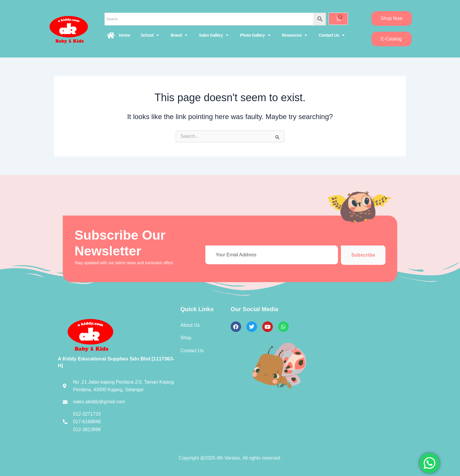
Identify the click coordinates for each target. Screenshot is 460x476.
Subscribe (363, 255)
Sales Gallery (214, 35)
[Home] (111, 35)
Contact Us (332, 35)
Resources (295, 35)
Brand (179, 35)
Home (125, 35)
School (150, 35)
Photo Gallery (255, 35)
